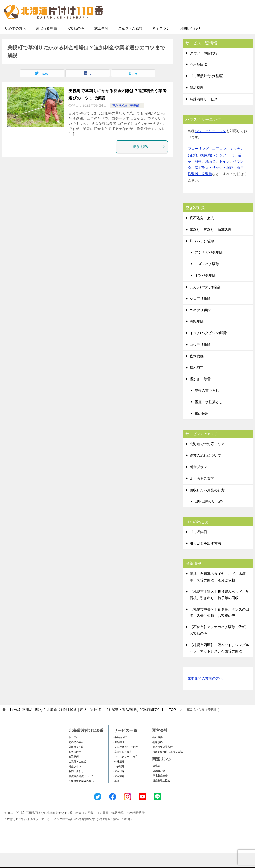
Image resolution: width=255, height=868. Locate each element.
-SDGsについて (160, 785)
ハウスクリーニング (210, 146)
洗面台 (210, 176)
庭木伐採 (197, 371)
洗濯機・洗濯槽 (200, 188)
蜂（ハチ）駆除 (202, 256)
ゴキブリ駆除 (200, 325)
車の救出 (202, 428)
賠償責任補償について (81, 791)
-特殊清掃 (119, 776)
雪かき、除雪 (200, 394)
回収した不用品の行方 (207, 505)
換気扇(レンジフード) (217, 170)
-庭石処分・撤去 (123, 767)
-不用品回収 (120, 752)
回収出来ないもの (209, 516)
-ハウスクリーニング (125, 771)
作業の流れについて (205, 470)
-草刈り (118, 796)
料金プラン (161, 43)
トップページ (76, 752)
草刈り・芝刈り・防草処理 (211, 244)
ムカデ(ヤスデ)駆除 (205, 302)
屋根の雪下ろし (207, 405)
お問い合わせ (190, 43)
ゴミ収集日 (198, 547)
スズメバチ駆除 (207, 279)
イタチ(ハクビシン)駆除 (208, 348)
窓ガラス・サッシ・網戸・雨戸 (219, 182)
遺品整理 (197, 102)
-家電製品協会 (160, 790)
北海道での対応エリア (207, 459)
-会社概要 (157, 752)
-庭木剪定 (119, 791)
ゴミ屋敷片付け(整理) (207, 91)
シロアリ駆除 (200, 313)
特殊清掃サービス (204, 114)
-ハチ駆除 (119, 781)
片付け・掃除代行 (204, 68)
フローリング (198, 163)
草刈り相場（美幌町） (127, 120)
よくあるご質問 (202, 493)
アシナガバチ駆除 (209, 267)
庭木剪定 (197, 382)
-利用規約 (157, 757)
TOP (92, 724)
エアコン (219, 163)
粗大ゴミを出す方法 (205, 558)
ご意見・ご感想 (130, 43)
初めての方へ (15, 43)
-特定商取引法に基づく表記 (167, 767)
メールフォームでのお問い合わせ (206, 29)
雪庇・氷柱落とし (209, 417)
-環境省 (156, 780)
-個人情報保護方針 (162, 762)
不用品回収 (198, 79)
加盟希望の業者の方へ (205, 693)
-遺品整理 (119, 757)
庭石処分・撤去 (202, 233)
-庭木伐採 (119, 786)
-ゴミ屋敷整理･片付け (126, 762)
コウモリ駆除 (200, 359)
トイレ (224, 176)
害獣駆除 (197, 336)
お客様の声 (75, 43)
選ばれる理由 (46, 43)
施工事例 (101, 43)
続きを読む (149, 161)
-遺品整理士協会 (161, 795)
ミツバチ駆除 (205, 290)
